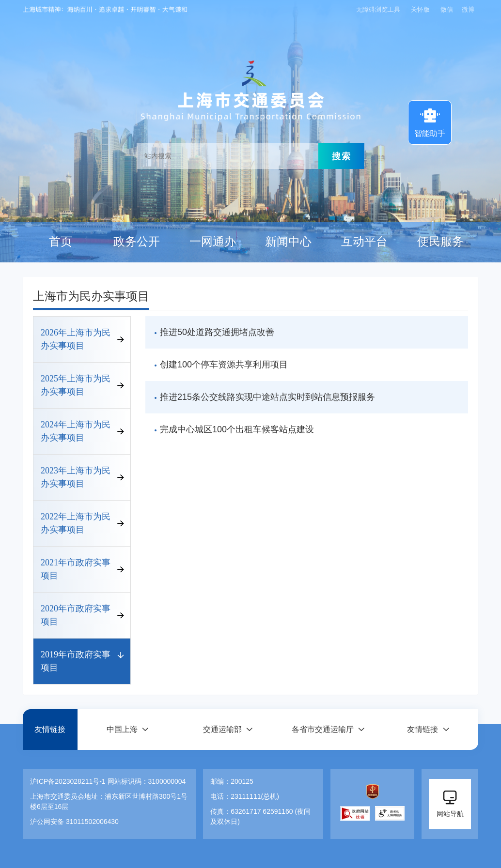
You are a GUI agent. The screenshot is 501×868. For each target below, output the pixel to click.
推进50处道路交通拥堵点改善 (217, 332)
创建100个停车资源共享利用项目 (224, 365)
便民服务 (440, 242)
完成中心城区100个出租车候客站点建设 (237, 429)
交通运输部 (222, 729)
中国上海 (122, 729)
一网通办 (213, 242)
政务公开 (137, 242)
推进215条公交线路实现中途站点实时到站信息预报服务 (267, 397)
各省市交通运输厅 (323, 729)
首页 (61, 242)
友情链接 (50, 729)
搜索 (342, 156)
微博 (468, 9)
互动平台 (364, 242)
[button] (127, 729)
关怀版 (420, 9)
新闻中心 (288, 242)
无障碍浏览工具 (378, 9)
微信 (447, 9)
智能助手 (430, 122)
